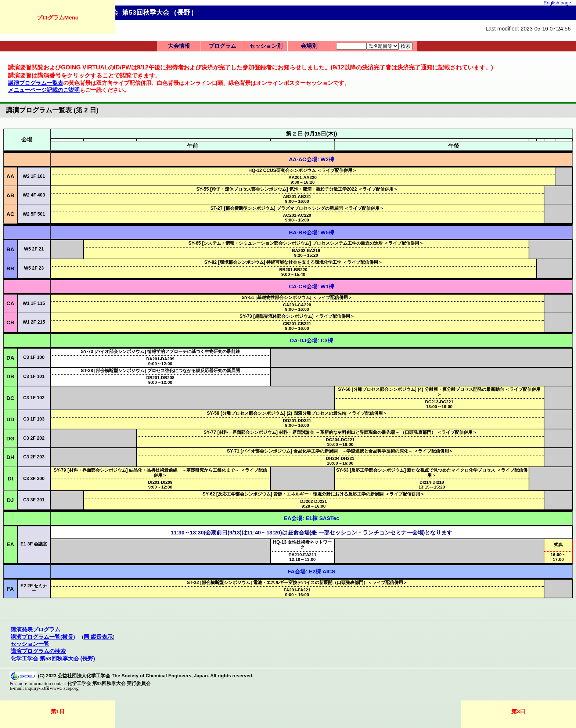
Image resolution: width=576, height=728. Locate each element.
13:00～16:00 (439, 404)
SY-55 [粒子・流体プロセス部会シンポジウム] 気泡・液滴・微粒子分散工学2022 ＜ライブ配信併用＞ (297, 189)
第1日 (58, 711)
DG (10, 439)
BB (10, 269)
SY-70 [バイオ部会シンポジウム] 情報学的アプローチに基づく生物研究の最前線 (160, 352)
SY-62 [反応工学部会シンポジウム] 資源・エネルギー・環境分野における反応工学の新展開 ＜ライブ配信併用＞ (314, 494)
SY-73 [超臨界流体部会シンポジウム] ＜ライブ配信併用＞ (297, 316)
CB (10, 322)
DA (10, 358)
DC (10, 398)
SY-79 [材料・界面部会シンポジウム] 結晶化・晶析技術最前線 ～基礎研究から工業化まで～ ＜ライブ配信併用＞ (160, 473)
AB (10, 195)
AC (10, 214)
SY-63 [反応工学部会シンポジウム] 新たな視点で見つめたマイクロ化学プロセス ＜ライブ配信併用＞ (432, 473)
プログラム (222, 46)
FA (10, 589)
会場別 (309, 46)
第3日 (518, 711)
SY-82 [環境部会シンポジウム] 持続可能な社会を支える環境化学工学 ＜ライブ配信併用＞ (293, 262)
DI (10, 479)
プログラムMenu (58, 17)
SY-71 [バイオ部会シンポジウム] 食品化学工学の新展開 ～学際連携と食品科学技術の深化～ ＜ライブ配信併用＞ (340, 451)
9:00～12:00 (160, 361)
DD (10, 419)
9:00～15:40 (293, 272)
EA (10, 544)
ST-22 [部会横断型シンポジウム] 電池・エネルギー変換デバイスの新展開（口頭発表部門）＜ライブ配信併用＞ (297, 583)
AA (10, 176)
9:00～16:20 (303, 180)
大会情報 (179, 46)
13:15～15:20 (432, 484)
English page (557, 3)
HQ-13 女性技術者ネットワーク (302, 545)
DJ (10, 500)
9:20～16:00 (314, 504)
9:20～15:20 (306, 253)
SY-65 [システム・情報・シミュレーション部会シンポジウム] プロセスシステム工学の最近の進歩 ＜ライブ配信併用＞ (306, 243)
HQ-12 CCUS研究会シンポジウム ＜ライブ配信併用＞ (303, 170)
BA (10, 249)
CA (10, 303)
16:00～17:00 (558, 557)
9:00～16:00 (297, 199)
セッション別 (266, 46)
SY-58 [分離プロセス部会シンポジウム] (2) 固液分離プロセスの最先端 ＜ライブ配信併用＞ (297, 413)
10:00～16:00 (340, 442)
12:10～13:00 (303, 557)
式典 (558, 545)
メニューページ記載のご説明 (44, 90)
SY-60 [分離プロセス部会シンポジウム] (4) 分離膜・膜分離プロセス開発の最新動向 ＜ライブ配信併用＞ (439, 392)
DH (10, 457)
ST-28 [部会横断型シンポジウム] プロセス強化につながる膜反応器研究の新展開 (160, 371)
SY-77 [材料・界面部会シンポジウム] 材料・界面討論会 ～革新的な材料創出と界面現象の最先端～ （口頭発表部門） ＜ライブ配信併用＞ (340, 432)
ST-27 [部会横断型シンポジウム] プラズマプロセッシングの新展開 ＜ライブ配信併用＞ (297, 208)
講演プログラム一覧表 (36, 83)
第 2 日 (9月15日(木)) (311, 134)
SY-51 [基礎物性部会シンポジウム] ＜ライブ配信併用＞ (297, 298)
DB (10, 376)
